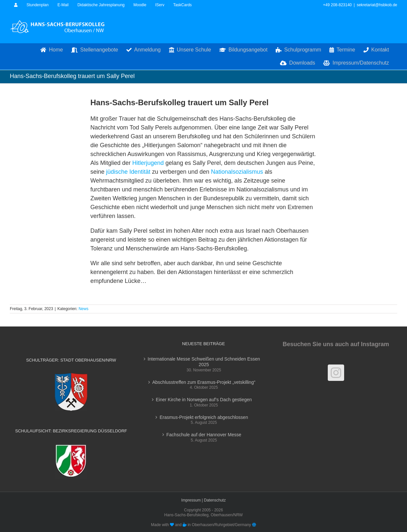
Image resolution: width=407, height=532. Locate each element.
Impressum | (193, 500)
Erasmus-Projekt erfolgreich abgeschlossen (204, 417)
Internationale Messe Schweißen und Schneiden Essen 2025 (204, 362)
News (83, 309)
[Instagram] (336, 373)
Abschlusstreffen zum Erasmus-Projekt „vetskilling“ (204, 382)
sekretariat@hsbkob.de (377, 5)
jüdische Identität (128, 172)
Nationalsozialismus (237, 172)
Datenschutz (215, 500)
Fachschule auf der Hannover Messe (204, 435)
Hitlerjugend (148, 163)
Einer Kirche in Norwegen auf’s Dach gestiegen (204, 400)
